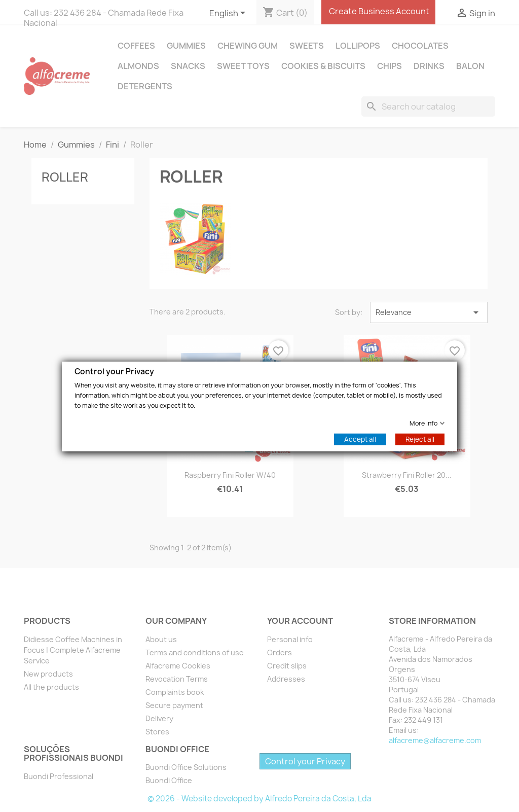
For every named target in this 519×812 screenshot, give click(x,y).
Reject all (420, 439)
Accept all (360, 439)
